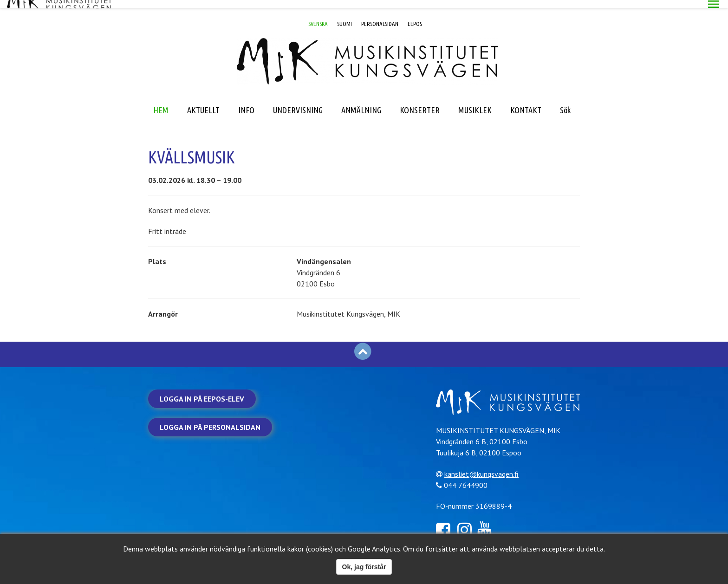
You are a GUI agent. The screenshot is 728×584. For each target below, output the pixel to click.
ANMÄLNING (361, 102)
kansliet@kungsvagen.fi (485, 465)
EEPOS (415, 15)
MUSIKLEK (475, 102)
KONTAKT (526, 102)
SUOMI (344, 15)
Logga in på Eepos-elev (202, 390)
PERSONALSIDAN (380, 15)
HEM (161, 102)
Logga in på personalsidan (210, 419)
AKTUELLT (203, 102)
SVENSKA (318, 15)
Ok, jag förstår (364, 567)
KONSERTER (420, 102)
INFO (246, 102)
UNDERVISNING (298, 102)
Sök (565, 102)
